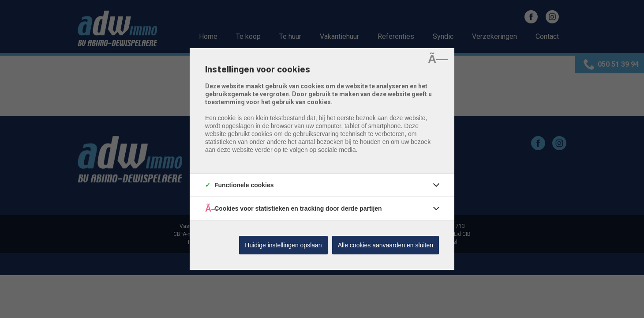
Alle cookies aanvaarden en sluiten (386, 245)
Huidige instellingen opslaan (283, 245)
